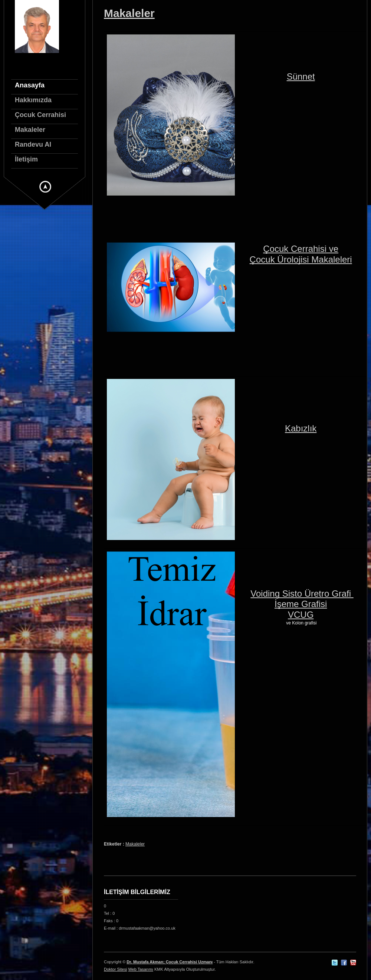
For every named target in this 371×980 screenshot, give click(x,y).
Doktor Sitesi (115, 969)
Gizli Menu (45, 187)
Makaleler (129, 13)
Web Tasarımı (140, 969)
